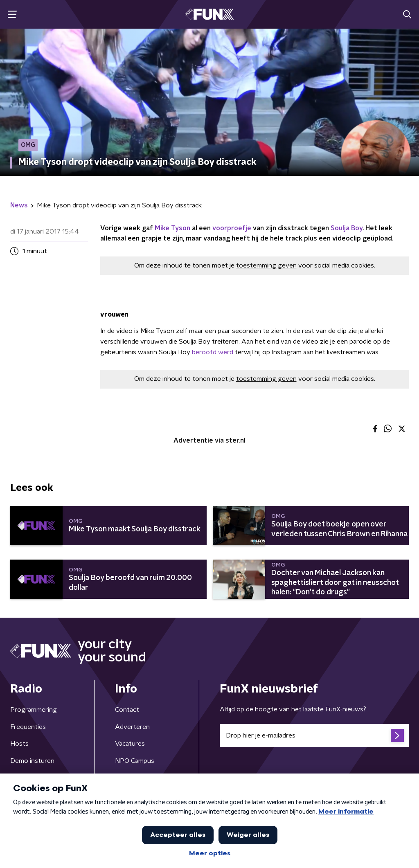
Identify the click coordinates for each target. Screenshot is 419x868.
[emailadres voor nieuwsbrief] (314, 735)
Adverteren (132, 727)
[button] (12, 15)
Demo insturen (32, 761)
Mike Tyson (172, 228)
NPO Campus (135, 761)
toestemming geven (266, 265)
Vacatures (130, 744)
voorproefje (232, 228)
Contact (127, 710)
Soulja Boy (347, 228)
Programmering (34, 710)
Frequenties (28, 727)
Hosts (19, 744)
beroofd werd (213, 352)
